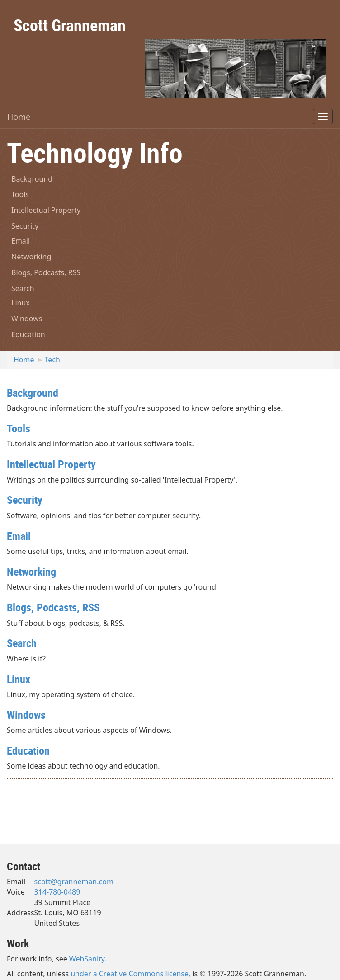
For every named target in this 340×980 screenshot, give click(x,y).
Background (32, 179)
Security (25, 226)
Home (19, 117)
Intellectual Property (46, 210)
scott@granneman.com (74, 882)
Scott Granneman (70, 25)
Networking (31, 257)
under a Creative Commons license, (130, 974)
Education (28, 334)
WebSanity (87, 959)
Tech (52, 360)
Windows (27, 319)
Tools (20, 194)
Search (23, 288)
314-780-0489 (57, 892)
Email (21, 241)
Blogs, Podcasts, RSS (46, 272)
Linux (21, 303)
